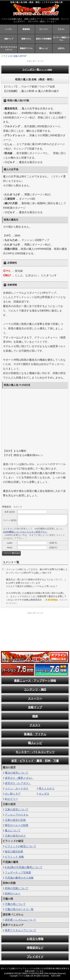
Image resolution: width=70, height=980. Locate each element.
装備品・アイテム (35, 734)
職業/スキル (26, 39)
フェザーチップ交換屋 (18, 872)
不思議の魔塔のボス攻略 (19, 878)
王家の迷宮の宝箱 (15, 820)
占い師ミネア (13, 794)
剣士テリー (11, 799)
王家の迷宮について (17, 809)
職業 (35, 716)
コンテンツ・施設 (35, 689)
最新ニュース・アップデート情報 (35, 681)
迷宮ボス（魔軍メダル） (19, 778)
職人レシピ (44, 48)
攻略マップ (9, 39)
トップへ (9, 29)
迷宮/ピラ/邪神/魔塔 (44, 39)
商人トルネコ (47, 788)
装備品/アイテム (26, 48)
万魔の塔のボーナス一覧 (19, 909)
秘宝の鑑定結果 (14, 851)
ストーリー (44, 29)
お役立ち (61, 48)
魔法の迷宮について (17, 773)
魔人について (13, 830)
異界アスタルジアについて (21, 930)
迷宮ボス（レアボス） (18, 783)
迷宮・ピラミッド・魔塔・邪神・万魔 (35, 761)
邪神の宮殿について (17, 888)
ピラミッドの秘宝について (21, 846)
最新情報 (26, 29)
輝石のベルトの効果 (17, 825)
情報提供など (35, 948)
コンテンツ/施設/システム (61, 39)
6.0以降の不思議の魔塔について (24, 867)
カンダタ (44, 794)
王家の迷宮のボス (15, 836)
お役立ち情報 (35, 939)
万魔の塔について (15, 904)
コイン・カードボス (17, 788)
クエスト (61, 29)
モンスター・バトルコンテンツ (35, 752)
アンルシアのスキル (17, 815)
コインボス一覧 (37, 70)
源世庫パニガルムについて (21, 920)
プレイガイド (35, 957)
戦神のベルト (13, 893)
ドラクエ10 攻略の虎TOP (14, 56)
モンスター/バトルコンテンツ (9, 48)
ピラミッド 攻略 (14, 857)
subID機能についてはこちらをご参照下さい (25, 532)
